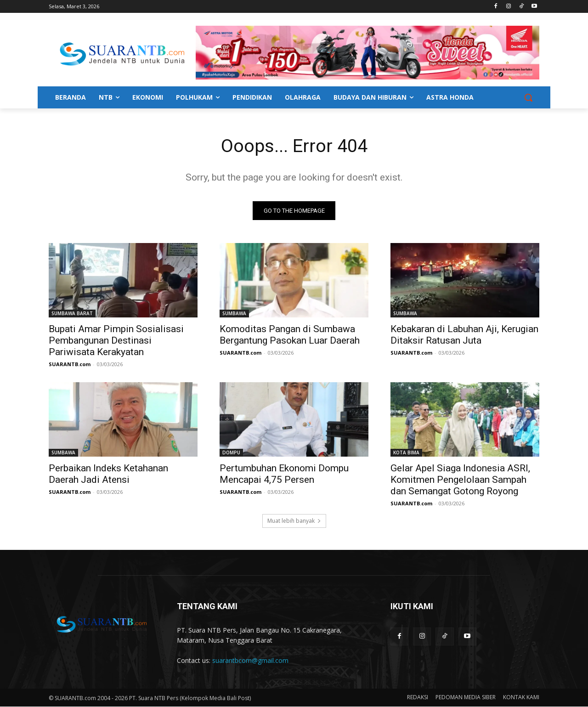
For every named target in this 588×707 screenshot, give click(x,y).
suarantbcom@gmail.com (250, 661)
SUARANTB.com (70, 365)
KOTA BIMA (406, 453)
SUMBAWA (234, 314)
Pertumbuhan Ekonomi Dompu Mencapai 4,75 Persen (284, 474)
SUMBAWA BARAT (72, 314)
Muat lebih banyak (294, 521)
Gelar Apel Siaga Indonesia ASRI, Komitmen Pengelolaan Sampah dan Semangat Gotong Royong (460, 480)
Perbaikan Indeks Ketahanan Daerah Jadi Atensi (108, 474)
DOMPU (231, 453)
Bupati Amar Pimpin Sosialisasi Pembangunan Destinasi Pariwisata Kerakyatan (116, 341)
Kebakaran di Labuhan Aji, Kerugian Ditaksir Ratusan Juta (464, 335)
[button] (528, 97)
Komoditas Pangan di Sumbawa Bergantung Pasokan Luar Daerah (290, 335)
